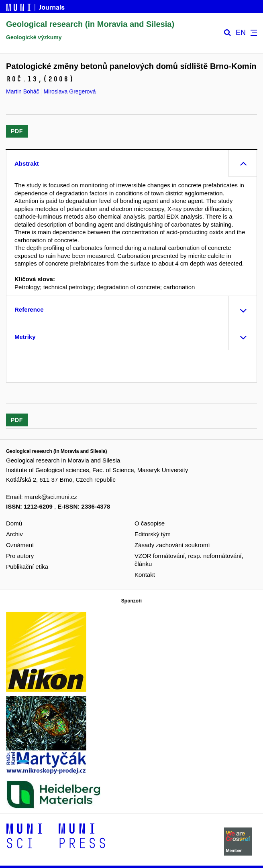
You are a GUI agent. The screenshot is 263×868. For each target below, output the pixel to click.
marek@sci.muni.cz (51, 497)
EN (241, 33)
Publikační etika (27, 567)
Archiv (14, 534)
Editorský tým (153, 534)
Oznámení (20, 545)
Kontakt (145, 575)
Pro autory (20, 556)
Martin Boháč (22, 91)
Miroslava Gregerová (69, 91)
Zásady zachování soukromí (172, 545)
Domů (14, 523)
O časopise (150, 523)
